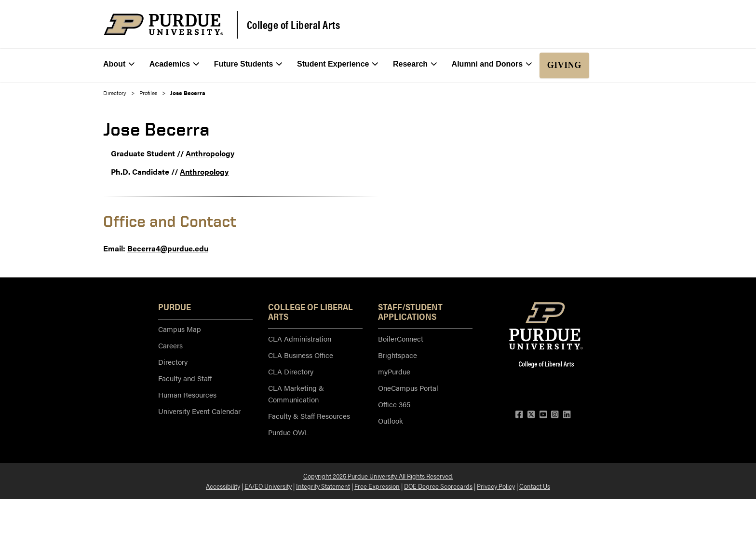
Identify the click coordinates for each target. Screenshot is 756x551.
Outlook (391, 420)
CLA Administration (300, 338)
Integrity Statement (323, 486)
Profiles (148, 93)
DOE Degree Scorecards (438, 486)
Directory (115, 93)
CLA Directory (291, 371)
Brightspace (398, 355)
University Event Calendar (199, 411)
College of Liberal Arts (294, 25)
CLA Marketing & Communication (296, 393)
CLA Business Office (301, 355)
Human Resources (187, 394)
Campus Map (180, 329)
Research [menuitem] (415, 64)
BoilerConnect (401, 338)
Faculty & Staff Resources (309, 416)
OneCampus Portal (408, 388)
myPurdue (394, 371)
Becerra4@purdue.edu (168, 248)
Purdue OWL (288, 432)
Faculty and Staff (185, 378)
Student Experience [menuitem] (338, 64)
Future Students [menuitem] (248, 64)
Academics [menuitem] (175, 64)
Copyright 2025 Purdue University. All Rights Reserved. (378, 476)
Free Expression (377, 486)
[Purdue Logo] (163, 24)
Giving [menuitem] (564, 65)
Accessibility (223, 486)
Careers (170, 345)
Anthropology (210, 153)
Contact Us (535, 486)
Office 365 (394, 404)
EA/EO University (268, 486)
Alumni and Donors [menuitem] (492, 64)
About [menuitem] (119, 64)
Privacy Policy (496, 486)
